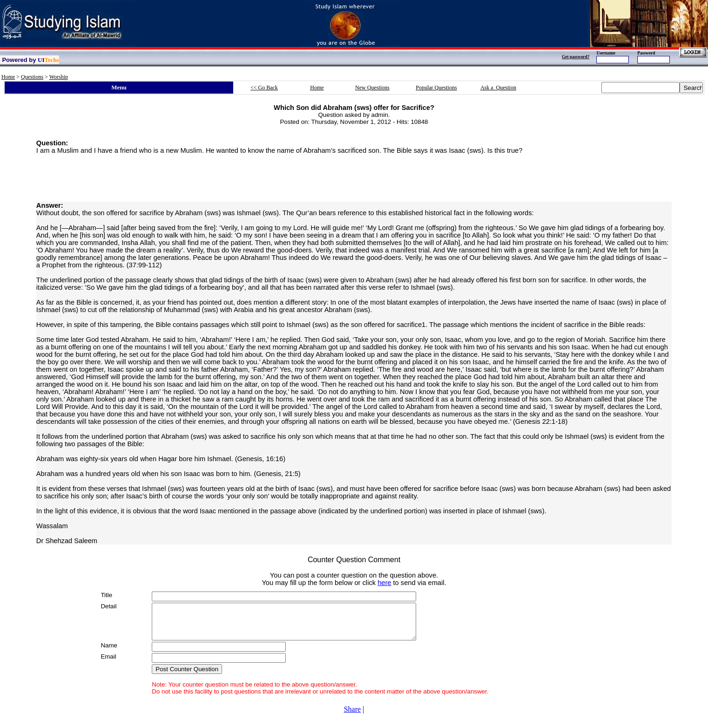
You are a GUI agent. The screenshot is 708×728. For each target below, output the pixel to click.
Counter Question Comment (354, 560)
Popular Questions (436, 88)
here (384, 583)
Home (8, 77)
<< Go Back (264, 88)
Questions (32, 77)
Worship (59, 77)
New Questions (372, 88)
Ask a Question (498, 88)
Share (352, 716)
